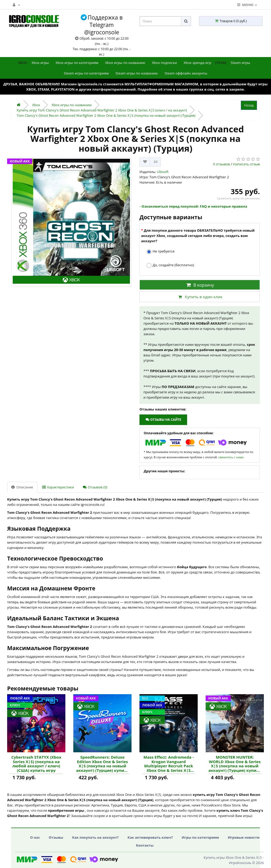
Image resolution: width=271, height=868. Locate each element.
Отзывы (56, 837)
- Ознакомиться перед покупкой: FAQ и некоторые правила (193, 206)
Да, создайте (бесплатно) (170, 265)
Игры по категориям (200, 837)
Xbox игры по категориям (77, 63)
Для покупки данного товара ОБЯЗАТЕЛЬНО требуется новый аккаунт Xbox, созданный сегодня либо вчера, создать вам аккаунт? (198, 236)
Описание (22, 487)
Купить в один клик (200, 297)
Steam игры (241, 63)
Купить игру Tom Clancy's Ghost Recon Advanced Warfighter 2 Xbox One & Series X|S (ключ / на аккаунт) (102, 110)
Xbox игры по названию (125, 63)
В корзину (200, 285)
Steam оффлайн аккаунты (186, 73)
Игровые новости (244, 837)
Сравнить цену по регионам (238, 198)
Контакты (145, 845)
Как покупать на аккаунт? (95, 837)
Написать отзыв (247, 164)
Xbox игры (40, 63)
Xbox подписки (164, 63)
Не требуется (160, 252)
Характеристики (58, 487)
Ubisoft (163, 172)
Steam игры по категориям (86, 73)
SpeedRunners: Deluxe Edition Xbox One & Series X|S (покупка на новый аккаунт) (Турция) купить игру (102, 764)
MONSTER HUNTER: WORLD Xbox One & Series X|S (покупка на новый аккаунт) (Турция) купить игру (235, 764)
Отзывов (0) (95, 487)
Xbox (36, 105)
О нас (35, 837)
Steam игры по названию (137, 73)
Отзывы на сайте (163, 420)
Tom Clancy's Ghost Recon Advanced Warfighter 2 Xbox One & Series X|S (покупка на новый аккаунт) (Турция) (106, 115)
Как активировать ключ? (150, 837)
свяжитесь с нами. (231, 457)
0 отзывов (222, 164)
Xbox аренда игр (197, 63)
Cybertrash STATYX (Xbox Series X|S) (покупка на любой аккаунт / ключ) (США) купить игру (36, 764)
